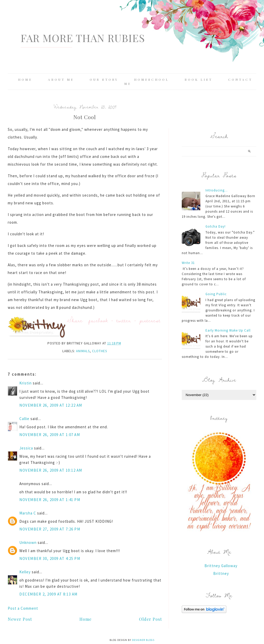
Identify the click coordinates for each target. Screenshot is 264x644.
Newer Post (20, 619)
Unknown (28, 542)
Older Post (150, 619)
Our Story (104, 79)
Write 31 (188, 263)
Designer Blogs (143, 640)
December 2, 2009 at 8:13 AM (48, 594)
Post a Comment (23, 608)
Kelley (25, 572)
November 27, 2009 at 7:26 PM (50, 529)
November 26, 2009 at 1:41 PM (50, 500)
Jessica (26, 448)
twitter (124, 320)
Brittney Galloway (221, 566)
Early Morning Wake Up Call (228, 330)
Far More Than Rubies (83, 38)
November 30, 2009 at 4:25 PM (50, 558)
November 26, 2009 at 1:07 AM (50, 435)
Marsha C (28, 513)
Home (25, 79)
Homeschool (151, 79)
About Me (61, 79)
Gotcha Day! (216, 226)
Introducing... (217, 190)
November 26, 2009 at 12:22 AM (51, 405)
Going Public (216, 294)
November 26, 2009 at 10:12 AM (51, 470)
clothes (100, 351)
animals (83, 351)
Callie (24, 419)
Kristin (26, 383)
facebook (98, 320)
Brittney (221, 573)
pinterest (150, 320)
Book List (199, 79)
